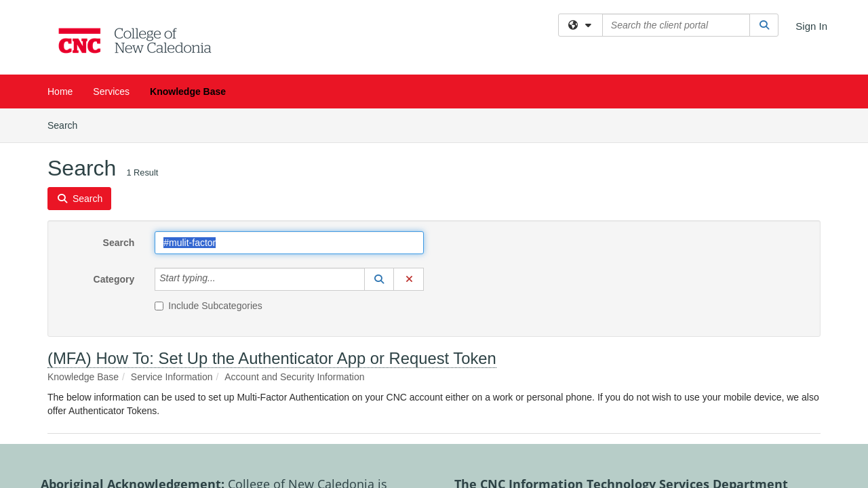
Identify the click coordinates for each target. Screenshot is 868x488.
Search (119, 134)
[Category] (223, 171)
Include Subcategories (209, 197)
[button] (379, 171)
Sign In (811, 26)
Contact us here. (763, 416)
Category (114, 171)
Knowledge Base (188, 91)
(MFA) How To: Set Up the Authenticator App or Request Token (272, 250)
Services (111, 91)
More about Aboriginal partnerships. (289, 416)
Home (60, 91)
